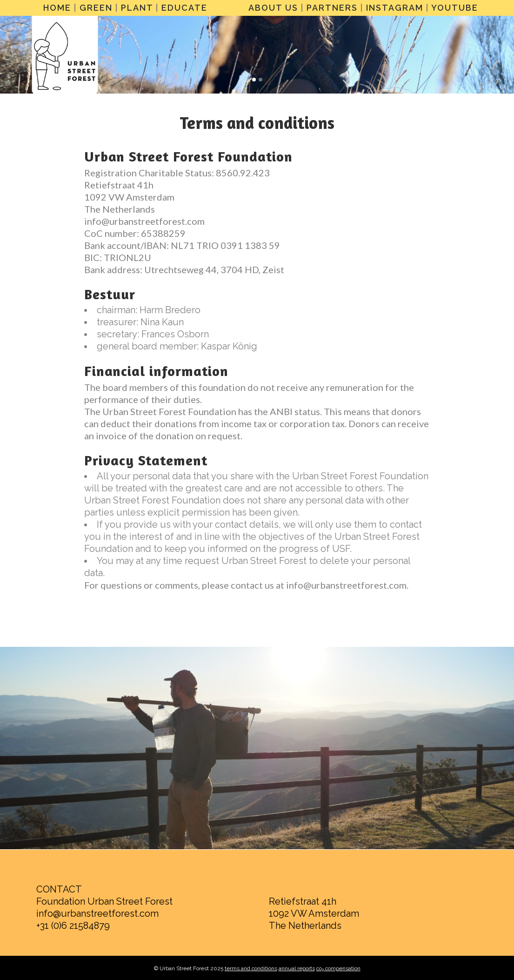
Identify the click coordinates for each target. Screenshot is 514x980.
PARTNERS (332, 8)
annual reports (297, 968)
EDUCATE (184, 8)
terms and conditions (251, 968)
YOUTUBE (455, 8)
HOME (57, 8)
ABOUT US (273, 8)
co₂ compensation (338, 968)
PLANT (137, 8)
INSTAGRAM (395, 8)
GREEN (96, 8)
